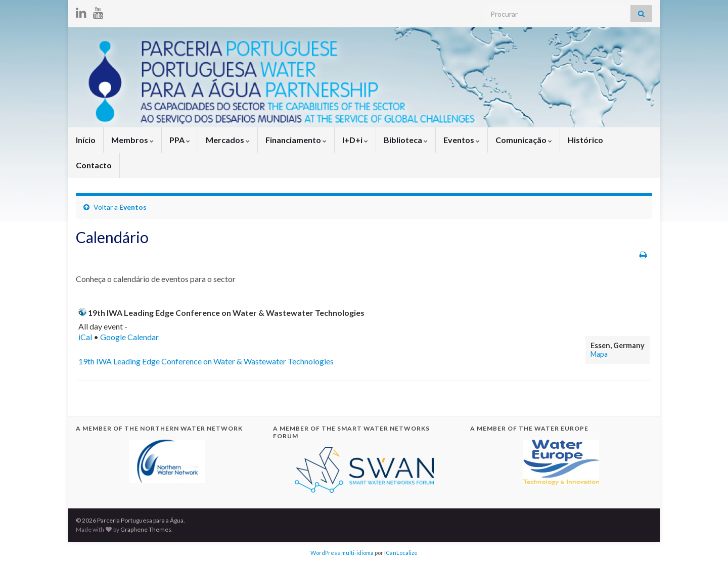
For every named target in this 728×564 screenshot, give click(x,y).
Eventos (462, 140)
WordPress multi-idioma (342, 553)
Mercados (228, 140)
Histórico (585, 140)
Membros (132, 140)
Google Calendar (129, 337)
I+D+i (355, 140)
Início (86, 140)
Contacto (94, 165)
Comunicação (524, 140)
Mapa (599, 354)
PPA (180, 140)
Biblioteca (406, 140)
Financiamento (296, 140)
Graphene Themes (146, 529)
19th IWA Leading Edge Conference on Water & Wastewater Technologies (206, 361)
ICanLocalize (401, 553)
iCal (85, 337)
